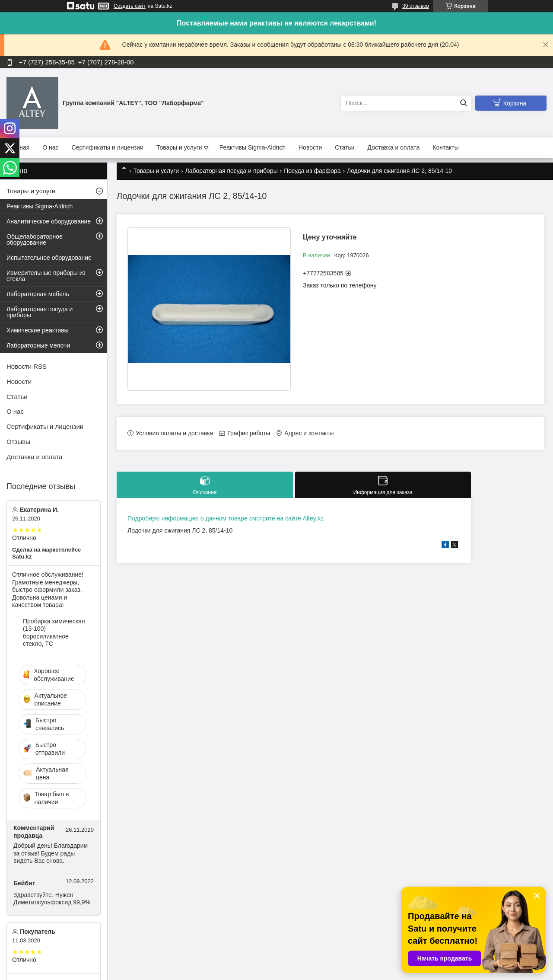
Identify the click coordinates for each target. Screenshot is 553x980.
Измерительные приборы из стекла (46, 276)
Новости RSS (27, 366)
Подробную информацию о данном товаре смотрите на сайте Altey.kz (226, 518)
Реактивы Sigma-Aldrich (253, 147)
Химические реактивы (38, 330)
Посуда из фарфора (312, 171)
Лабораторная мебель (38, 294)
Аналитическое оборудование (49, 221)
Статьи (345, 147)
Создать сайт (130, 6)
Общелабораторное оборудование (35, 239)
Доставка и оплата (394, 147)
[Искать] (463, 103)
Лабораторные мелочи (38, 345)
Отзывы (18, 442)
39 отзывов (416, 6)
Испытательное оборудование (49, 258)
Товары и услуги (179, 147)
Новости (310, 147)
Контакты (445, 147)
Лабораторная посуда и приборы (232, 171)
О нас (50, 147)
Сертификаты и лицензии (108, 147)
